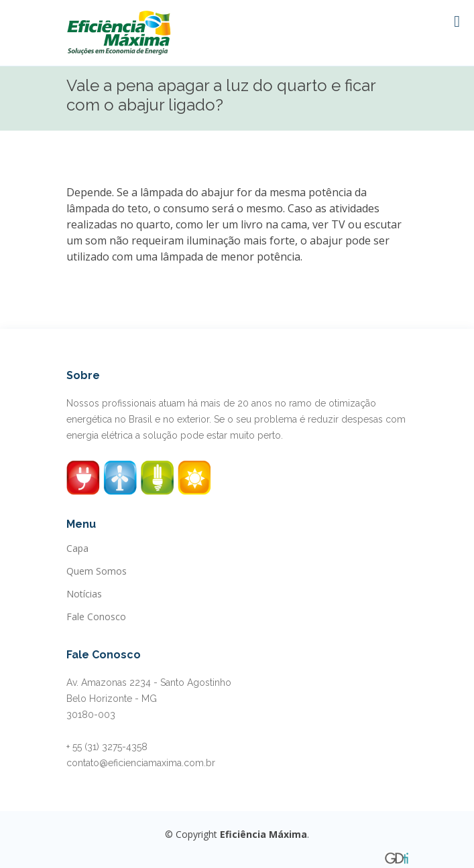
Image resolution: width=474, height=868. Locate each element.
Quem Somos (97, 571)
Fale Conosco (96, 617)
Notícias (84, 594)
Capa (77, 549)
